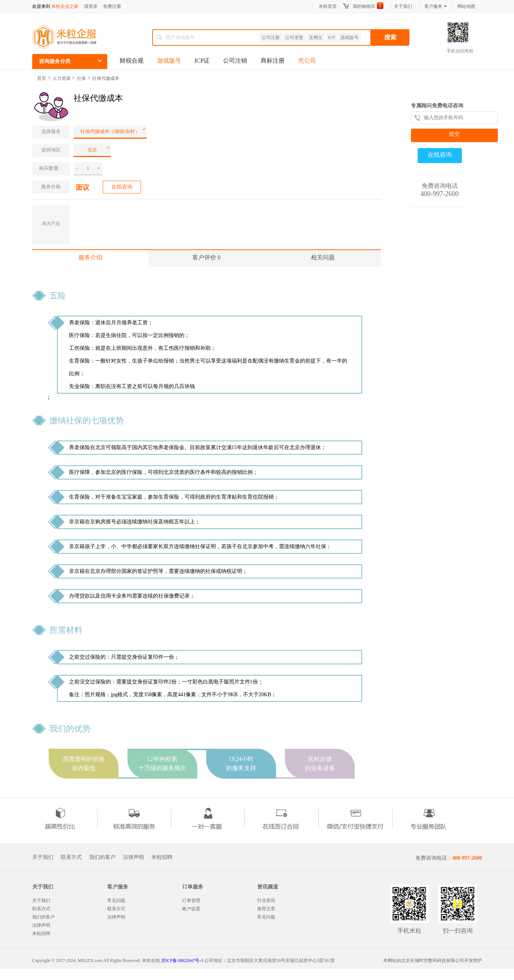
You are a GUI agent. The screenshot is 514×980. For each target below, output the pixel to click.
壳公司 (307, 61)
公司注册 (271, 37)
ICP (332, 37)
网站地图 (466, 6)
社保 (81, 78)
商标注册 (273, 61)
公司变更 (294, 37)
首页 (42, 78)
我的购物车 (364, 6)
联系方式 (71, 857)
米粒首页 (328, 6)
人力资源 (61, 78)
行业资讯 (266, 901)
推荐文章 (266, 909)
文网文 (316, 37)
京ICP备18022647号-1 (182, 961)
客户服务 (436, 6)
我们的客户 (102, 857)
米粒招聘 (162, 857)
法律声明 (133, 857)
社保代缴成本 (106, 78)
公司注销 (235, 61)
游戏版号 (349, 37)
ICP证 (202, 61)
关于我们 (403, 6)
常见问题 (116, 901)
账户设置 (191, 909)
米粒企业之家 (65, 6)
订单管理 (191, 901)
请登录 (91, 6)
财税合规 (132, 61)
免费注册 (112, 6)
